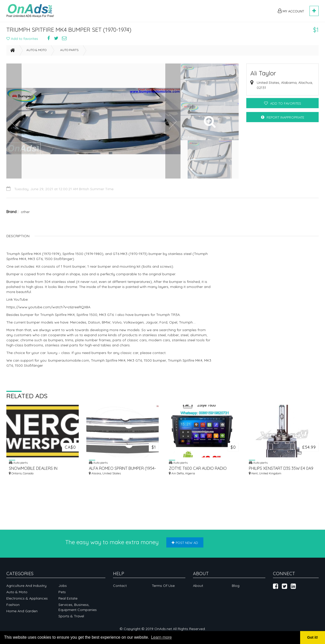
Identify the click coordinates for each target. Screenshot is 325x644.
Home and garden (22, 611)
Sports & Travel (71, 616)
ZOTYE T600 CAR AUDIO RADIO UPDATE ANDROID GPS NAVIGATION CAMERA (201, 471)
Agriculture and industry (26, 586)
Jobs (63, 586)
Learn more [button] (161, 637)
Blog (236, 586)
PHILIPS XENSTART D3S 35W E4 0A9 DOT (281, 471)
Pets (62, 592)
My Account (291, 11)
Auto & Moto (36, 52)
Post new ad (185, 543)
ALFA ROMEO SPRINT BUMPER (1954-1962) (122, 471)
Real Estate (68, 598)
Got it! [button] (313, 637)
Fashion (13, 605)
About (198, 586)
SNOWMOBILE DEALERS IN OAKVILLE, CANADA (33, 471)
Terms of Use (163, 586)
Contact (120, 586)
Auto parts (69, 52)
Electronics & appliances (27, 598)
